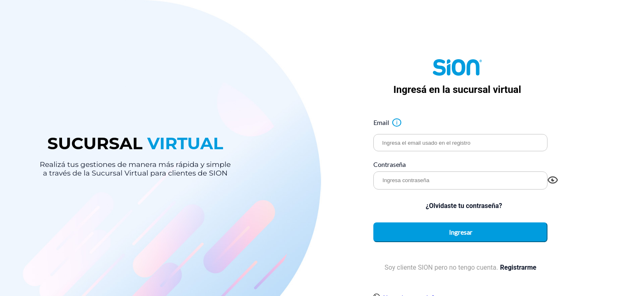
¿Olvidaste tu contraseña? (464, 206)
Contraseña (390, 164)
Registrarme (518, 268)
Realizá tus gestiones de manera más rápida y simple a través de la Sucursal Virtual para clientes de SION (135, 168)
